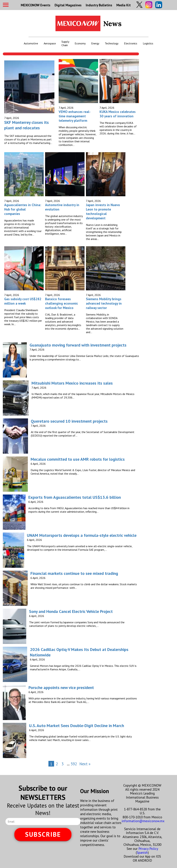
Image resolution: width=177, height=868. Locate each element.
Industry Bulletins (99, 5)
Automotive (31, 43)
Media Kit (124, 5)
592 (74, 764)
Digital (68, 5)
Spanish (142, 852)
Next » (85, 764)
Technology (112, 43)
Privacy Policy (148, 849)
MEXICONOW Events (36, 5)
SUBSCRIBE (43, 834)
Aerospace (50, 43)
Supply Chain (65, 43)
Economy (80, 43)
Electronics (131, 43)
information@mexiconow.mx (143, 821)
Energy (95, 43)
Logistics (148, 43)
